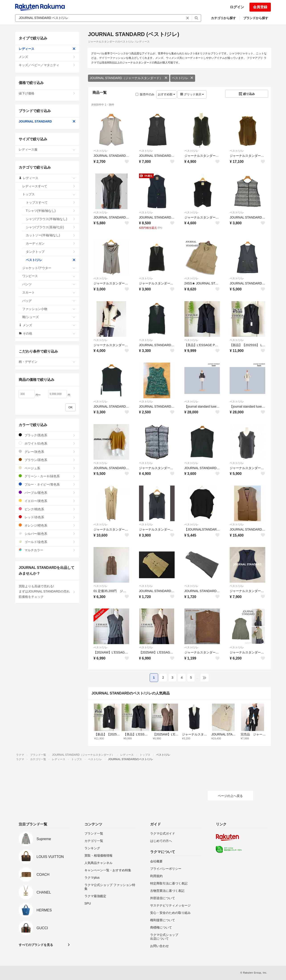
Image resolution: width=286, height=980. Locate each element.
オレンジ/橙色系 (47, 525)
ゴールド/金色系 (47, 542)
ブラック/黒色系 (47, 435)
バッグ (49, 301)
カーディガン (51, 243)
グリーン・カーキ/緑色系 (47, 476)
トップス (49, 194)
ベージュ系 (47, 468)
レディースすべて (49, 186)
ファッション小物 (49, 309)
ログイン (237, 7)
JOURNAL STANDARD (47, 121)
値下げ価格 (47, 93)
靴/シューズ (49, 317)
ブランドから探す (256, 18)
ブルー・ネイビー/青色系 (47, 484)
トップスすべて (51, 202)
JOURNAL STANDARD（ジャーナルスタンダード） (129, 78)
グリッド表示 (192, 94)
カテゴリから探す (223, 18)
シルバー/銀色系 (47, 534)
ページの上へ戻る (230, 796)
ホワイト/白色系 (47, 443)
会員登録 (260, 7)
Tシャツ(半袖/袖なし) (51, 211)
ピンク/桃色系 (47, 509)
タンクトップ (51, 252)
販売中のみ (145, 94)
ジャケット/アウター (49, 268)
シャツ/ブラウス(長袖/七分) (51, 227)
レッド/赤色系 (47, 517)
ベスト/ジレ (183, 78)
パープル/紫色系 (47, 493)
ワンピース (49, 276)
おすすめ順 (166, 94)
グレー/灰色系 (47, 452)
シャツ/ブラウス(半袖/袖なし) (51, 219)
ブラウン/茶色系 (47, 460)
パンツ (49, 284)
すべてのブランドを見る (36, 945)
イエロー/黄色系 (47, 501)
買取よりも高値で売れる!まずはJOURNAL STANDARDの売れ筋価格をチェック (47, 592)
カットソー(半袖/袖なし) (51, 235)
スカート (49, 292)
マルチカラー (47, 550)
